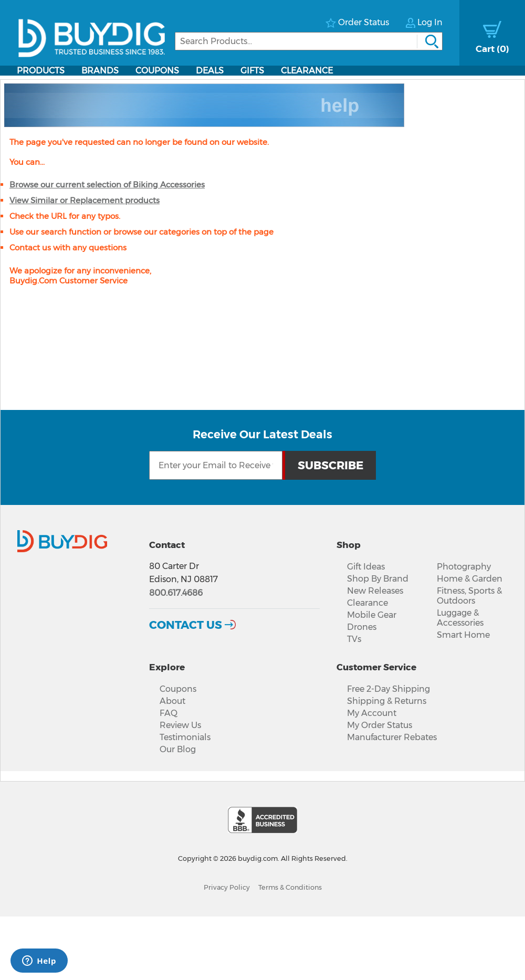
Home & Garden (470, 579)
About (172, 701)
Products (41, 71)
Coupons (157, 71)
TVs (354, 639)
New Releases (375, 591)
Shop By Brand (378, 579)
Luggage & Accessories (460, 618)
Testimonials (185, 737)
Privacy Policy (227, 887)
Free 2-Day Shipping (388, 689)
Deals (210, 71)
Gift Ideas (366, 567)
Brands (100, 71)
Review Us (180, 725)
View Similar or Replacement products (85, 200)
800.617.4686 (176, 593)
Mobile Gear (372, 615)
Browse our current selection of (107, 185)
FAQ (169, 713)
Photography (464, 567)
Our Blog (178, 749)
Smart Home (463, 635)
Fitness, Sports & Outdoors (469, 596)
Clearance (307, 71)
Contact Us (186, 625)
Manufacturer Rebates (392, 737)
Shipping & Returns (387, 701)
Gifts (252, 71)
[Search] (309, 41)
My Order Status (380, 725)
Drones (362, 627)
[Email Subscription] (216, 465)
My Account (372, 713)
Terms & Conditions (290, 887)
